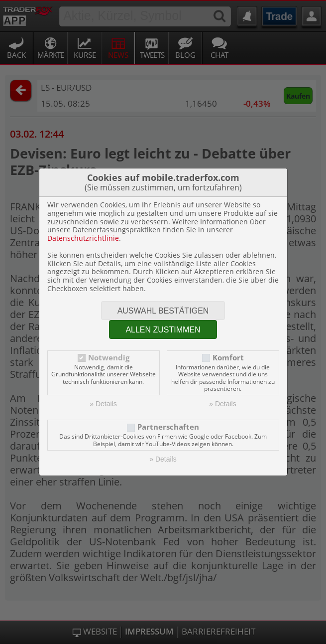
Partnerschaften (168, 427)
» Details (103, 404)
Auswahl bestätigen (163, 311)
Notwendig (109, 358)
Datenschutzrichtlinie (83, 238)
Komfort (228, 358)
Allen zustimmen (163, 330)
